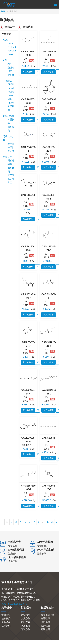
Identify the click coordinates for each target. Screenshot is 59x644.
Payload (12, 47)
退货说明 (45, 622)
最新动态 (6, 622)
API (5, 60)
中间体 (11, 75)
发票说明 (45, 626)
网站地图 (45, 629)
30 (48, 522)
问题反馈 (26, 626)
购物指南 (26, 615)
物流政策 (45, 618)
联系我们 (6, 626)
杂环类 (11, 151)
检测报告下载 (48, 615)
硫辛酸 (11, 175)
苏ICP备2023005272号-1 (14, 604)
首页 (3, 11)
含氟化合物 (9, 116)
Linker (11, 43)
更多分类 (8, 157)
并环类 (11, 147)
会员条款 (26, 618)
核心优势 (6, 618)
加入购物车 (28, 72)
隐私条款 (26, 629)
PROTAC (8, 81)
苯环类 (11, 144)
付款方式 (26, 622)
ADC (5, 40)
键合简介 (6, 615)
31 (52, 522)
